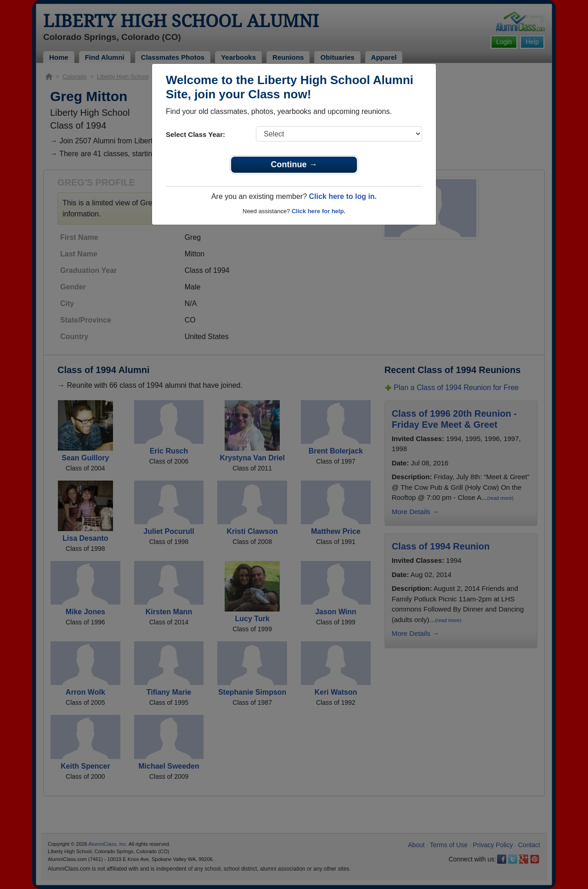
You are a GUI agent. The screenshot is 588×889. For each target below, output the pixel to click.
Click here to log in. (343, 196)
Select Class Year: (195, 134)
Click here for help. (319, 211)
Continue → (294, 164)
